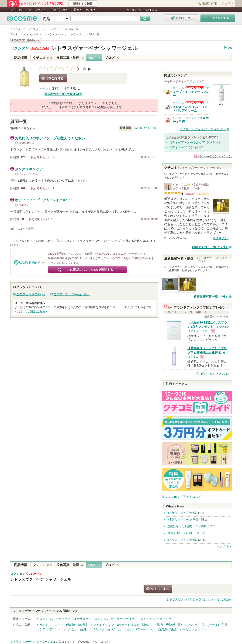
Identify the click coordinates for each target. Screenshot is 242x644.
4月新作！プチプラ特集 (182, 513)
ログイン (227, 4)
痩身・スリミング (92, 629)
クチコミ (42, 58)
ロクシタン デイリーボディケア (116, 619)
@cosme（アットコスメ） (95, 642)
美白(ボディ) (210, 625)
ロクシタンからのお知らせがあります (39, 48)
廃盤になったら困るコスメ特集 (187, 526)
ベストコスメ (152, 10)
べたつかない (68, 629)
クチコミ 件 (49, 89)
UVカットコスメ (128, 625)
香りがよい (115, 629)
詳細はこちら (37, 311)
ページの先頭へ (199, 599)
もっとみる (221, 547)
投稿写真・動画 (70, 58)
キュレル (178, 88)
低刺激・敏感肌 (77, 625)
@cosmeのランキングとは (215, 156)
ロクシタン (20, 48)
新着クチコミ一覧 (210, 247)
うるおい (45, 625)
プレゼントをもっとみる (211, 374)
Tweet (228, 48)
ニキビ (59, 625)
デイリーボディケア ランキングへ (203, 129)
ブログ (54, 10)
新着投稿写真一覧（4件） (211, 297)
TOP (12, 10)
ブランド (41, 10)
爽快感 (171, 625)
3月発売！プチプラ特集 (182, 540)
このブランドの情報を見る (26, 40)
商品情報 (21, 58)
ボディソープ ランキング (186, 147)
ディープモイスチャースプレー (191, 92)
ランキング (25, 10)
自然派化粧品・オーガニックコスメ (182, 629)
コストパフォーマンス (140, 629)
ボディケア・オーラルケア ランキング (195, 143)
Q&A (64, 10)
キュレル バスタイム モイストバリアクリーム (191, 107)
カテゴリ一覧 (134, 10)
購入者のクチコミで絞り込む (63, 94)
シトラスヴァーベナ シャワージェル (94, 48)
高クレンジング (188, 625)
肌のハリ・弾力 (153, 625)
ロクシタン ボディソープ (158, 619)
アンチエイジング (102, 625)
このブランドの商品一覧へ (72, 294)
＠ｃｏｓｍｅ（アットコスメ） (183, 497)
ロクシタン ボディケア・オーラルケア (66, 619)
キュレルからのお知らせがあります (194, 88)
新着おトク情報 (83, 4)
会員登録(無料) (208, 4)
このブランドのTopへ (31, 294)
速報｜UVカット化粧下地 (183, 533)
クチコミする (53, 78)
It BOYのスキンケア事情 (183, 520)
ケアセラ (178, 118)
